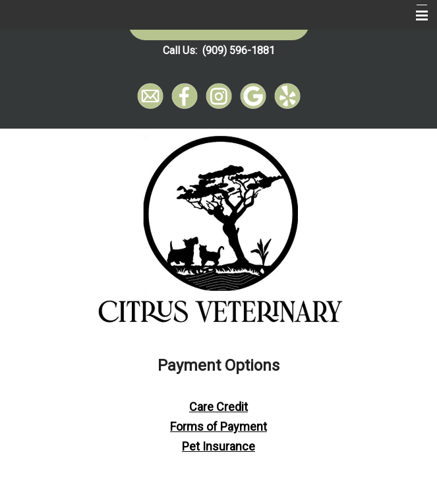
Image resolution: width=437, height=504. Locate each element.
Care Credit (218, 407)
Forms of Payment (218, 426)
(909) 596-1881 (239, 50)
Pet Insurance (218, 446)
